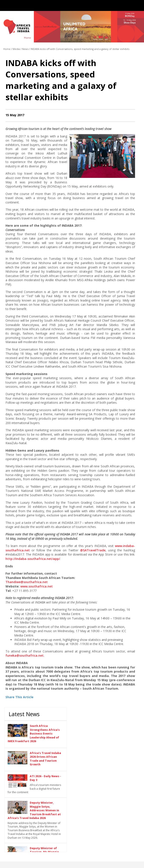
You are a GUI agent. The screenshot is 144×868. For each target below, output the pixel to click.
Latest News (24, 714)
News (25, 49)
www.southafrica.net (37, 586)
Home (7, 49)
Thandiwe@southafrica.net (27, 582)
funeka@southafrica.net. (25, 655)
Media (16, 49)
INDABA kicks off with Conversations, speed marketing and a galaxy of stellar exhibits (80, 49)
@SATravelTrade (93, 550)
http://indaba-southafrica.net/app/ (33, 559)
